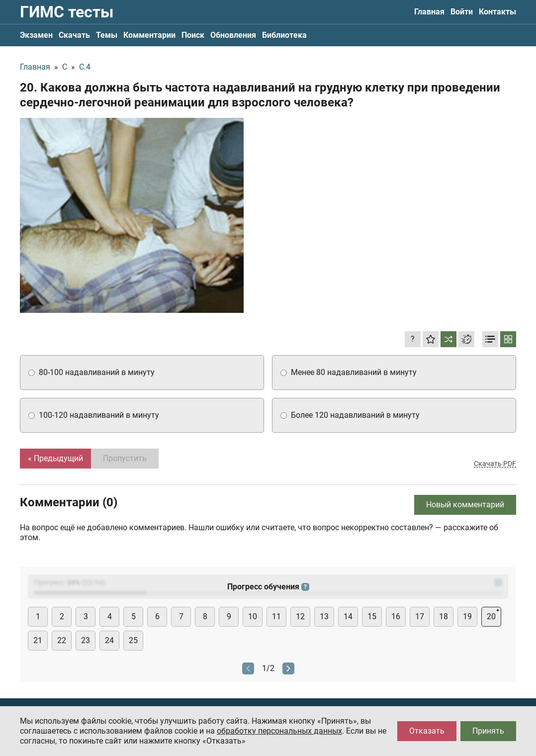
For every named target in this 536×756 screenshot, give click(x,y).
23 (86, 640)
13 (324, 616)
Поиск (193, 35)
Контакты (497, 12)
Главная (429, 12)
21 (38, 640)
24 (109, 640)
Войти (462, 12)
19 (467, 616)
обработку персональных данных (279, 731)
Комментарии (149, 35)
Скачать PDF (495, 464)
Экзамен (36, 35)
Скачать (74, 35)
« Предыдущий (55, 458)
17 (420, 616)
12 (300, 616)
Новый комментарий (465, 505)
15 (372, 616)
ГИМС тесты (67, 12)
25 (133, 640)
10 (253, 616)
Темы (107, 35)
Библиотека (284, 35)
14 (348, 616)
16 (396, 616)
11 (276, 616)
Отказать (427, 731)
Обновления (233, 35)
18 (444, 616)
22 (62, 640)
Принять (488, 731)
